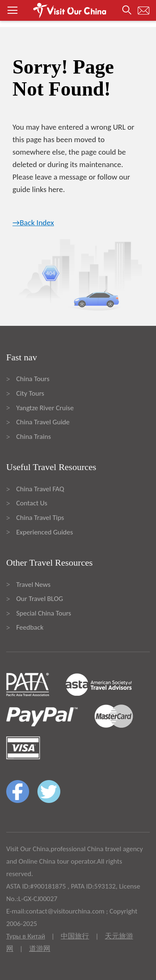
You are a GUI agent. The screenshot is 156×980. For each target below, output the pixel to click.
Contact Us (32, 503)
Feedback (30, 627)
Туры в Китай (26, 936)
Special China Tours (44, 613)
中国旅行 (75, 936)
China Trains (33, 437)
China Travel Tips (40, 518)
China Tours (33, 379)
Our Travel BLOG (40, 599)
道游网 (40, 949)
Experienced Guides (45, 532)
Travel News (33, 585)
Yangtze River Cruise (45, 408)
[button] (78, 10)
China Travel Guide (43, 422)
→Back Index (33, 223)
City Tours (30, 393)
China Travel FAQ (40, 489)
